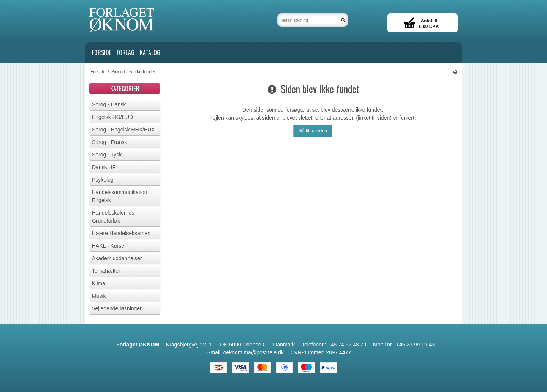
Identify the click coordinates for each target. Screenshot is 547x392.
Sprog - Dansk (109, 104)
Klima (99, 283)
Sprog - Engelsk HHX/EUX (123, 130)
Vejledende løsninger (117, 308)
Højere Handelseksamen (121, 233)
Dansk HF (104, 167)
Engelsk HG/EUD (112, 117)
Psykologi (103, 180)
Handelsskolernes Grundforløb (113, 217)
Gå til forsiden (313, 131)
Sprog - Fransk (110, 142)
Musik (99, 296)
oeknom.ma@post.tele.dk (254, 352)
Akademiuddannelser (117, 258)
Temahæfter (106, 271)
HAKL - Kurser (109, 246)
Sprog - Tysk (107, 155)
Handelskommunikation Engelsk (120, 196)
